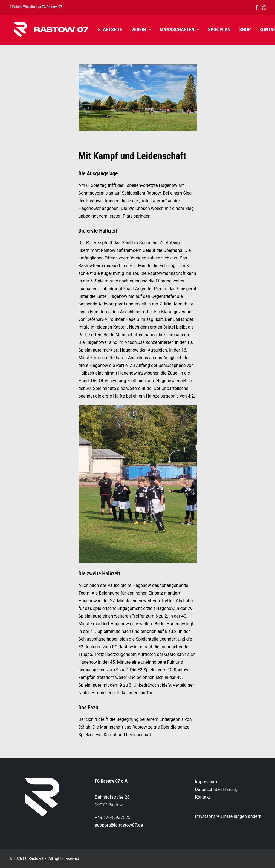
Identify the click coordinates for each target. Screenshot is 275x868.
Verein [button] (137, 29)
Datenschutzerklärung (216, 790)
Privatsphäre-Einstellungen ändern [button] (228, 816)
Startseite (106, 29)
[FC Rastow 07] (47, 30)
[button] (257, 7)
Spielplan (215, 29)
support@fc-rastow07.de (119, 825)
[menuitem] (257, 7)
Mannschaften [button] (175, 29)
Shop (241, 29)
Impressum (206, 782)
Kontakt (265, 29)
